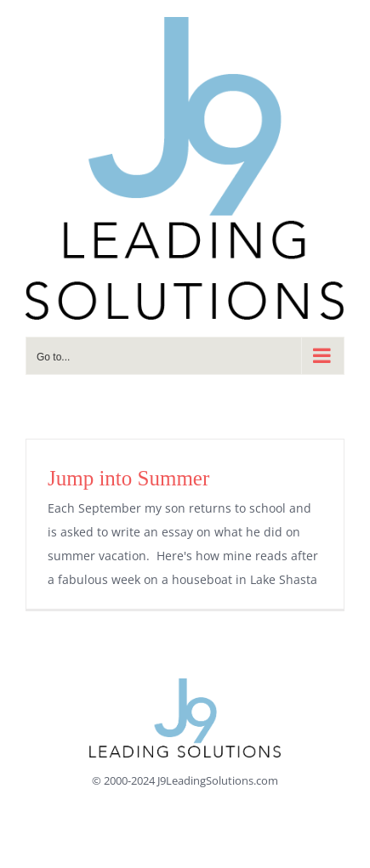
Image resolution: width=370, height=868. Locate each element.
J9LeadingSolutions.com (218, 780)
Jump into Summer (128, 478)
